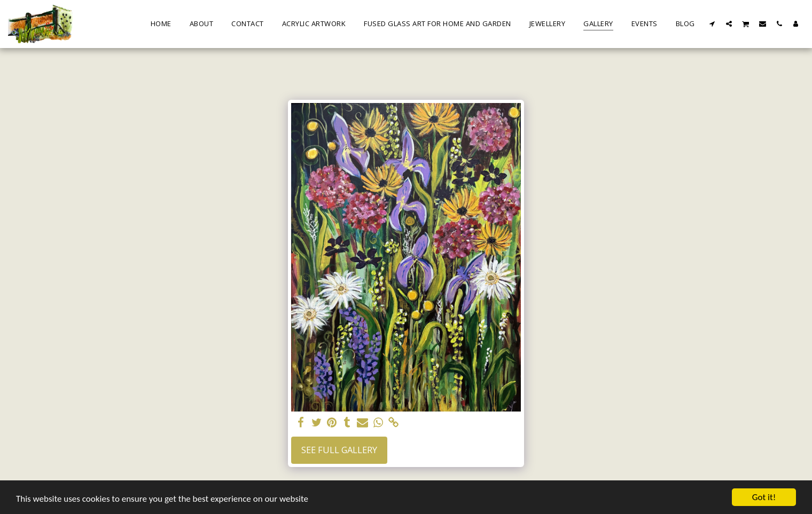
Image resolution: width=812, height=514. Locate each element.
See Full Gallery (339, 450)
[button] (712, 23)
